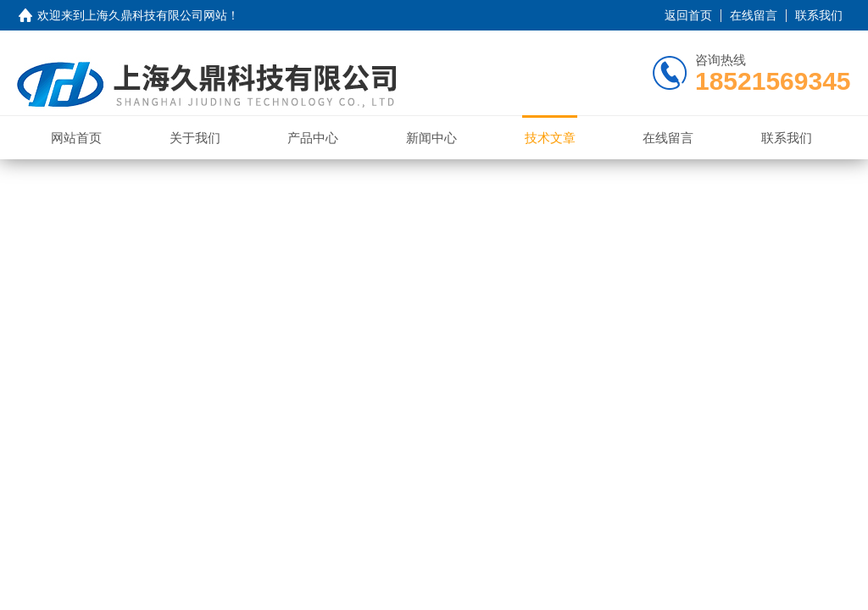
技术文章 (550, 138)
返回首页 (688, 15)
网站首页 (76, 138)
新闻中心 (431, 138)
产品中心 (313, 138)
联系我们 (819, 15)
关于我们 (195, 138)
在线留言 (754, 15)
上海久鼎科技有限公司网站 (156, 15)
